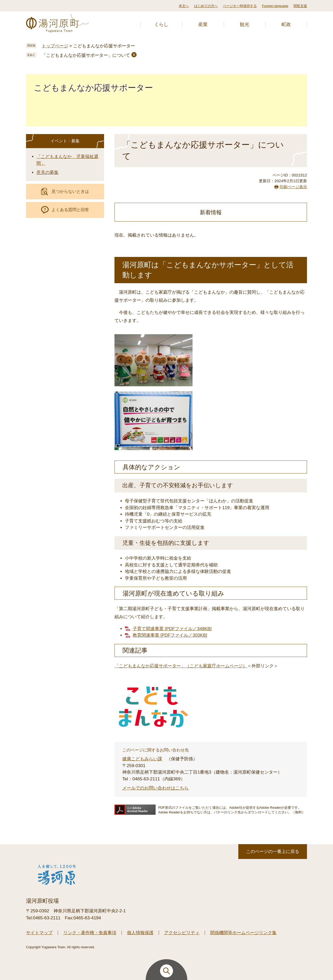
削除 (134, 55)
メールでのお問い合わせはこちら (155, 788)
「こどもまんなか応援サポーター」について (86, 55)
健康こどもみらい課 (142, 759)
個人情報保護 (140, 933)
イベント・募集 (65, 141)
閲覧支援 (300, 6)
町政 (286, 24)
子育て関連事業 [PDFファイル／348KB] (172, 629)
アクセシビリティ (182, 933)
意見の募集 (47, 172)
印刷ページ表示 (293, 187)
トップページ (55, 46)
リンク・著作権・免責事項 (90, 933)
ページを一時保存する (240, 6)
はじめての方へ (206, 6)
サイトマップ (39, 933)
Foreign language (275, 6)
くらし (161, 24)
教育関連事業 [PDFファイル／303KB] (170, 635)
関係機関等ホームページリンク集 (243, 933)
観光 (245, 24)
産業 (203, 24)
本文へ (184, 6)
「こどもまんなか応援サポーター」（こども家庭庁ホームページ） (181, 666)
